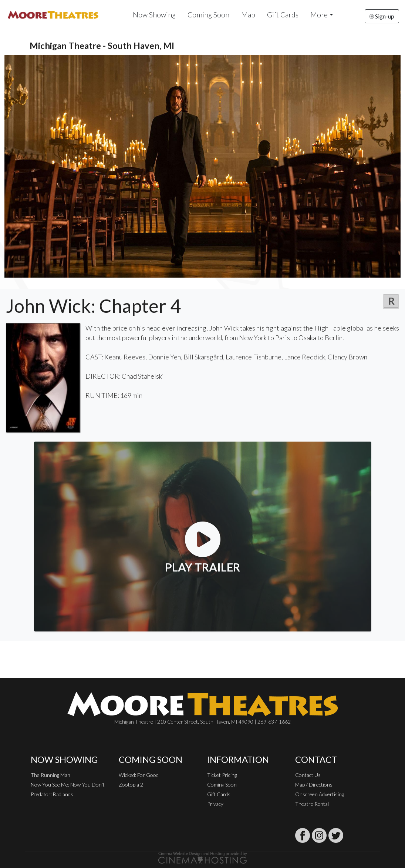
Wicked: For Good (139, 775)
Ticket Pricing (222, 775)
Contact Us (308, 775)
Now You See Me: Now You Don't (68, 785)
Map (248, 15)
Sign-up (382, 16)
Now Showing (154, 15)
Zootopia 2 (131, 785)
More (319, 15)
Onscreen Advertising (320, 794)
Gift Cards (283, 15)
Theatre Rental (312, 804)
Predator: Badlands (52, 794)
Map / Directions (314, 785)
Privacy (215, 804)
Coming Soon (208, 15)
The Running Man (50, 775)
